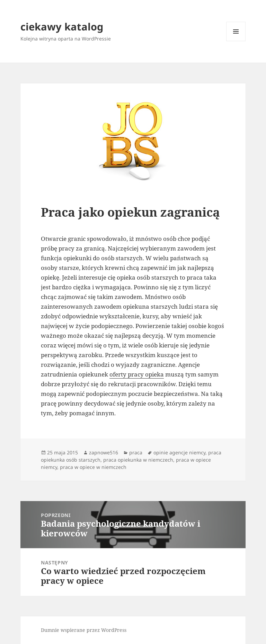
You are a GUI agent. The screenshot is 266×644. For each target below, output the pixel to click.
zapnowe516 (104, 452)
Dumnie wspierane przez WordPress (84, 630)
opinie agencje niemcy (179, 452)
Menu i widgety (236, 41)
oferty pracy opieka (137, 374)
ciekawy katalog (62, 26)
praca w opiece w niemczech (93, 467)
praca (136, 452)
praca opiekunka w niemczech (138, 460)
